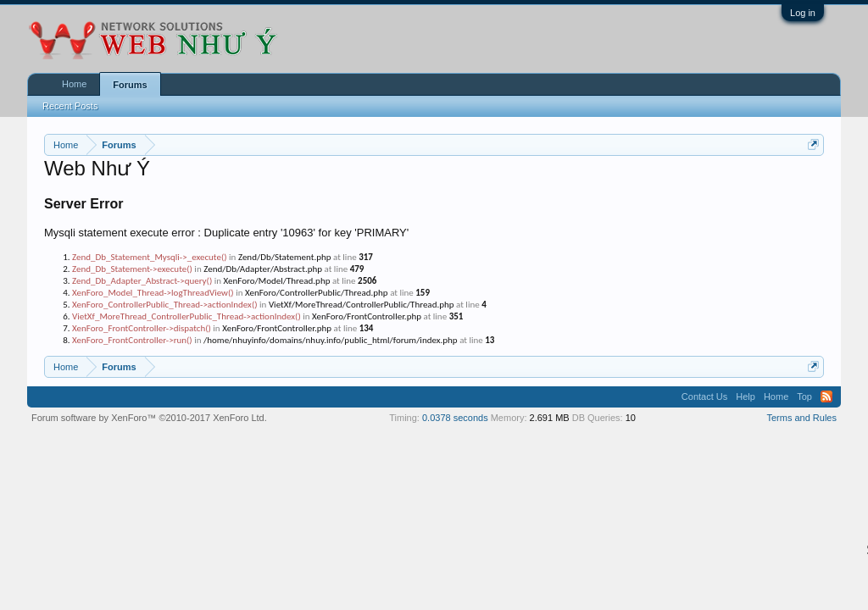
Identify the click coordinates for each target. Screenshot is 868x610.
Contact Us (704, 396)
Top (804, 396)
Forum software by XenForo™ (149, 418)
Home (74, 84)
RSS (826, 396)
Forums (130, 85)
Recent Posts (70, 106)
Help (746, 396)
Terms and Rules (801, 418)
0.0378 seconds (455, 418)
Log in (803, 13)
